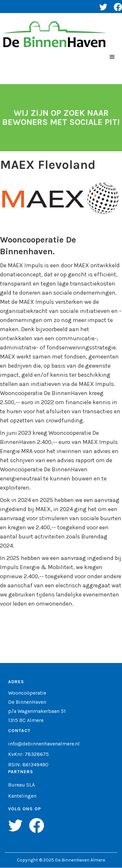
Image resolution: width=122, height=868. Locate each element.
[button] (112, 57)
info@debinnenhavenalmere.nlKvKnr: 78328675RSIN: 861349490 (44, 754)
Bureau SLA (21, 785)
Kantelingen (22, 796)
